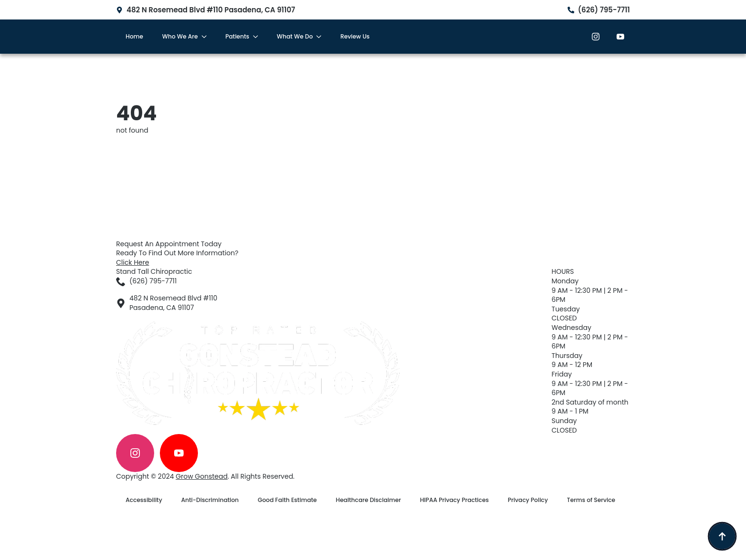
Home (134, 36)
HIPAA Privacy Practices (455, 500)
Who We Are (180, 36)
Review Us (355, 36)
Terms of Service (591, 500)
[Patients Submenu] (258, 37)
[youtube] (620, 37)
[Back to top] (722, 536)
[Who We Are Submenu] (207, 37)
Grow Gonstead (201, 476)
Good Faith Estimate (287, 500)
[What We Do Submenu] (322, 37)
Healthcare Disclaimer (368, 500)
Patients (237, 36)
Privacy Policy (528, 500)
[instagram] (596, 37)
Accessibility (144, 500)
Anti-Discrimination (210, 500)
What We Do (295, 36)
